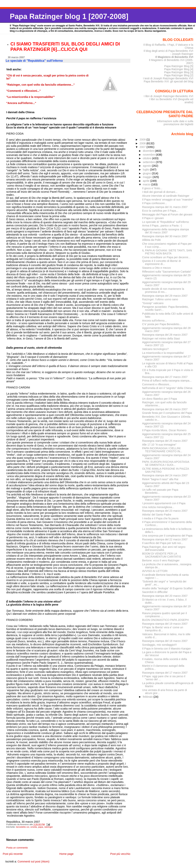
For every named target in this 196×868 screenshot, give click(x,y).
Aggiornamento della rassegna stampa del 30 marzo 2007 (166, 231)
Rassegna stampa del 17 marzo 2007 (165, 673)
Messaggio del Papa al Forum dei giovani (167, 214)
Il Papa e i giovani (153, 218)
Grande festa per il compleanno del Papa (167, 413)
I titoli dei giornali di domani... (160, 192)
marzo (147, 184)
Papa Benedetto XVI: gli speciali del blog (169, 81)
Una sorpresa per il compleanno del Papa (167, 536)
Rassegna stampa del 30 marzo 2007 (165, 236)
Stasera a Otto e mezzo (157, 268)
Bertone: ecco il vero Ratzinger (161, 560)
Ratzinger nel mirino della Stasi (161, 339)
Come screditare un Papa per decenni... (166, 257)
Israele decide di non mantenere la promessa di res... (163, 290)
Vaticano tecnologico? (156, 349)
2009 (143, 140)
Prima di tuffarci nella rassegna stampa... (167, 381)
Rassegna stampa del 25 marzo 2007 (165, 441)
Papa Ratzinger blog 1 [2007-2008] (69, 16)
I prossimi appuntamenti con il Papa (164, 503)
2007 (143, 147)
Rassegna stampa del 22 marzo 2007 (165, 539)
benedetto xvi (23, 827)
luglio (146, 170)
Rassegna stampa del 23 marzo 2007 (165, 511)
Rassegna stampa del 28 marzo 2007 (165, 335)
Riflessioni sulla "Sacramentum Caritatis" (167, 272)
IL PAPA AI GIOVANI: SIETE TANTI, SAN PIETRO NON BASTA (167, 252)
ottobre (147, 158)
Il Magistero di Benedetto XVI (174, 57)
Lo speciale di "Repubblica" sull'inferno (166, 222)
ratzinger (49, 827)
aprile (147, 181)
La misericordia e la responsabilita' (163, 353)
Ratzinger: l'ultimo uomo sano (160, 299)
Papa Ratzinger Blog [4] (179, 69)
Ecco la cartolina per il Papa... (160, 211)
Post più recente (13, 854)
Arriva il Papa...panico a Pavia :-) (162, 226)
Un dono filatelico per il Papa (160, 399)
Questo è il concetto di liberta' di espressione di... (162, 262)
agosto (147, 166)
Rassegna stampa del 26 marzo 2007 (165, 409)
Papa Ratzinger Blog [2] (179, 75)
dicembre (149, 151)
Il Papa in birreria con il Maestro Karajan (167, 649)
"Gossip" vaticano (153, 303)
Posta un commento (17, 848)
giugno (147, 173)
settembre (149, 162)
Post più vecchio (120, 854)
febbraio (148, 697)
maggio (148, 177)
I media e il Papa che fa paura (160, 518)
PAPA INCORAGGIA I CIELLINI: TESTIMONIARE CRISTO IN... (162, 450)
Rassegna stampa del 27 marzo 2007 (165, 377)
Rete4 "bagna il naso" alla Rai (160, 479)
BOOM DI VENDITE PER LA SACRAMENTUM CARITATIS (162, 555)
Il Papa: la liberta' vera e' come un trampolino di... (163, 629)
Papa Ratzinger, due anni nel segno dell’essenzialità (164, 548)
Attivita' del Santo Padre (157, 515)
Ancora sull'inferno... (155, 321)
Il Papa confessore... (155, 203)
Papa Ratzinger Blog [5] (179, 66)
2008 (143, 143)
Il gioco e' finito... (152, 188)
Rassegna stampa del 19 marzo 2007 (165, 624)
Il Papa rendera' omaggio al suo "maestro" (168, 200)
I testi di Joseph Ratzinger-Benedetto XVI (168, 78)
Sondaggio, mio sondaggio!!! (160, 645)
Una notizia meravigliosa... (158, 507)
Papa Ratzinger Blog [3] (179, 72)
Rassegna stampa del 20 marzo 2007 (165, 596)
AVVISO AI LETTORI (155, 571)
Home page (66, 854)
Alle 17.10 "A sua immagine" (159, 445)
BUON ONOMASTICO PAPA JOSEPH (165, 620)
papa (41, 827)
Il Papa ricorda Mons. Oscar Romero (164, 430)
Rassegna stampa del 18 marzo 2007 (165, 641)
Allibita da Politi (151, 240)
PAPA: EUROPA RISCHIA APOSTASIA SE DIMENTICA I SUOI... (166, 463)
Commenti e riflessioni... (157, 384)
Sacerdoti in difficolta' (155, 592)
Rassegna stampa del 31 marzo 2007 (165, 207)
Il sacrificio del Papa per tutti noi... (163, 543)
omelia (34, 827)
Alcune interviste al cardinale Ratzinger (166, 196)
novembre (149, 155)
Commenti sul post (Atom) (33, 862)
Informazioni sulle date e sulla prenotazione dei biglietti (175, 123)
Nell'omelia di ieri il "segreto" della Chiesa (167, 388)
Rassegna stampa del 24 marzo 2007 (165, 475)
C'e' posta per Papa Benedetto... (162, 324)
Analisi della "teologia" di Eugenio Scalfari (167, 588)
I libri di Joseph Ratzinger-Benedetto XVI (169, 96)
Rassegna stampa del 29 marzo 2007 (165, 296)
